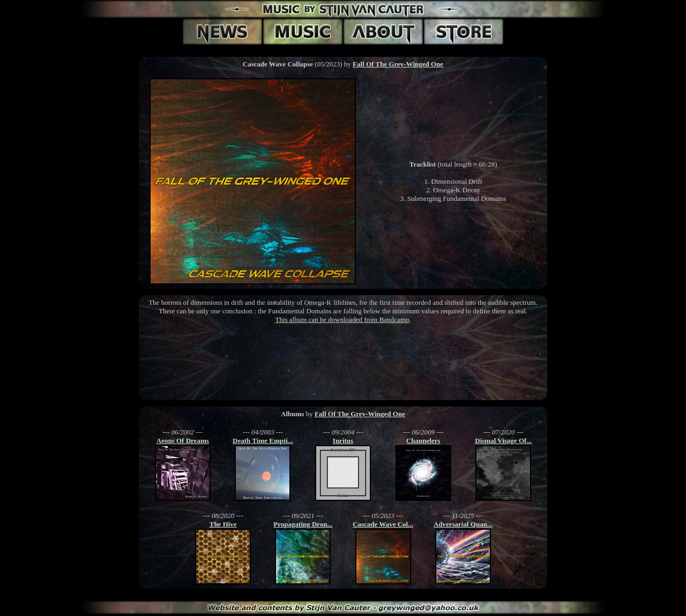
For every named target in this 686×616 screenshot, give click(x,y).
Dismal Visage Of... (503, 441)
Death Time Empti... (263, 441)
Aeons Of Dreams (183, 441)
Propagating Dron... (303, 524)
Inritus (343, 441)
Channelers (423, 441)
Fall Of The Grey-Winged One (398, 64)
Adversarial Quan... (463, 524)
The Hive (223, 524)
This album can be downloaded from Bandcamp (342, 320)
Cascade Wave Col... (383, 524)
